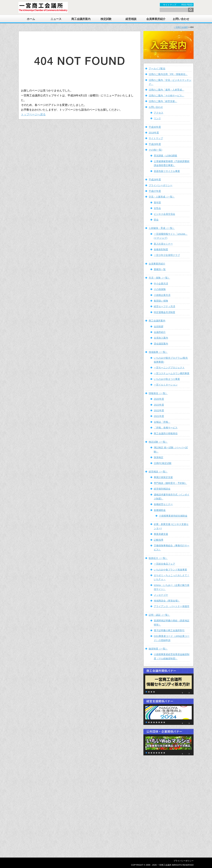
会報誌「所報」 (162, 422)
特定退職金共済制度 (164, 312)
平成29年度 (155, 144)
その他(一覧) (155, 150)
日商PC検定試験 (163, 463)
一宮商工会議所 (181, 27)
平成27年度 (155, 191)
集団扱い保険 (161, 301)
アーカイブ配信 (157, 69)
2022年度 (159, 410)
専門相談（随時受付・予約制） (170, 483)
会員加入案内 (161, 338)
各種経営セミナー (163, 504)
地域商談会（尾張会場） (167, 601)
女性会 (157, 208)
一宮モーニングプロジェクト (169, 368)
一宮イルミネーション (166, 385)
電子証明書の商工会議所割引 (169, 630)
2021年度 (159, 416)
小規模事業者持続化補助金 (173, 516)
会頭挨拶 (159, 326)
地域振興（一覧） (158, 352)
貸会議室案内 (161, 344)
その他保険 (160, 289)
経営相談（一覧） (158, 472)
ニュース (56, 19)
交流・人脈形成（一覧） (162, 197)
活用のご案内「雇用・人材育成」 (166, 90)
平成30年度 (155, 127)
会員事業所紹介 (156, 19)
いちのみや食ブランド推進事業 (170, 570)
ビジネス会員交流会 (164, 214)
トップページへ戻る (33, 114)
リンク (157, 118)
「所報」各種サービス (166, 428)
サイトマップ (170, 5)
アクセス (159, 113)
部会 (156, 220)
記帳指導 (159, 540)
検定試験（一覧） (158, 442)
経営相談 (131, 19)
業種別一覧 (160, 269)
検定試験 (106, 19)
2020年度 (159, 399)
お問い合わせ (181, 19)
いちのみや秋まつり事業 (167, 379)
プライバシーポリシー (161, 185)
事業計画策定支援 (163, 477)
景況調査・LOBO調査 (165, 156)
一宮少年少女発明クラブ (167, 255)
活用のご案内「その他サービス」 (166, 96)
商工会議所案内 (81, 19)
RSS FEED (187, 5)
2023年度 (159, 405)
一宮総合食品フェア (164, 564)
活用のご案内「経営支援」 (163, 101)
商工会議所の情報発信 (166, 433)
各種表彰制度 (161, 249)
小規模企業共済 (162, 295)
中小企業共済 (161, 284)
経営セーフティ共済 (164, 306)
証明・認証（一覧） (159, 615)
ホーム (31, 19)
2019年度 (154, 133)
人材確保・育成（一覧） (162, 228)
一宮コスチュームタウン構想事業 (172, 373)
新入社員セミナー (163, 244)
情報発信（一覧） (158, 393)
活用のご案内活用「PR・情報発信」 (168, 74)
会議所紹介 (160, 332)
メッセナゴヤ (161, 595)
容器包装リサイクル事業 (167, 171)
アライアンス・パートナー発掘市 (172, 606)
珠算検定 (159, 457)
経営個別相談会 (162, 489)
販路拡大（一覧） (158, 558)
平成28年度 (155, 180)
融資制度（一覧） (158, 649)
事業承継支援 (161, 534)
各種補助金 (160, 510)
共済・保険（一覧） (159, 278)
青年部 (157, 203)
